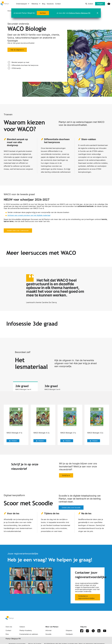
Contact (58, 4)
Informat (48, 630)
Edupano (69, 630)
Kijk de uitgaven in (17, 50)
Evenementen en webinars (29, 634)
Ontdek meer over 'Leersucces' (18, 231)
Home (10, 11)
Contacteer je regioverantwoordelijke (86, 597)
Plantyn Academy (26, 630)
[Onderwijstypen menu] (23, 4)
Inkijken (13, 441)
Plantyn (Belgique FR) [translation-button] (13, 639)
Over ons (9, 627)
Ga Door (43, 13)
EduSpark (69, 634)
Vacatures (50, 4)
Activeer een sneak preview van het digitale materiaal (29, 215)
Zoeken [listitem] (89, 4)
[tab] (25, 386)
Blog (44, 4)
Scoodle (48, 634)
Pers (7, 634)
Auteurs (22, 627)
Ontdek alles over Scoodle (71, 508)
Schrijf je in (66, 475)
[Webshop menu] (36, 4)
